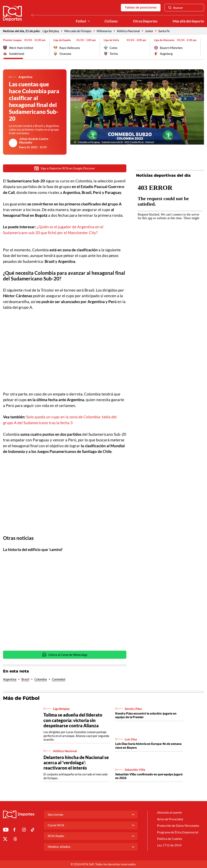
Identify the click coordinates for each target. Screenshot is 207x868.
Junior (149, 31)
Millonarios (104, 31)
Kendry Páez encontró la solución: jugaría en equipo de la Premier (146, 716)
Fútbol (81, 21)
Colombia (41, 680)
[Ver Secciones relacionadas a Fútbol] (89, 21)
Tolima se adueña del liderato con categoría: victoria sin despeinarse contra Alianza (73, 721)
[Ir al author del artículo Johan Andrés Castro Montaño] (13, 143)
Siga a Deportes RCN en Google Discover (65, 168)
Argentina (10, 680)
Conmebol (59, 680)
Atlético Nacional (128, 31)
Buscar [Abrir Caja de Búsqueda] (176, 8)
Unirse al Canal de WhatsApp (65, 655)
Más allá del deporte (188, 21)
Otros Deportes (145, 21)
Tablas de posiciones (141, 7)
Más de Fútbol (21, 698)
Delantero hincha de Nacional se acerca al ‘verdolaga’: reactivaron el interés (76, 763)
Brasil (25, 680)
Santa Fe (164, 31)
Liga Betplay (51, 31)
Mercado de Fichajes (78, 31)
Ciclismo (111, 21)
